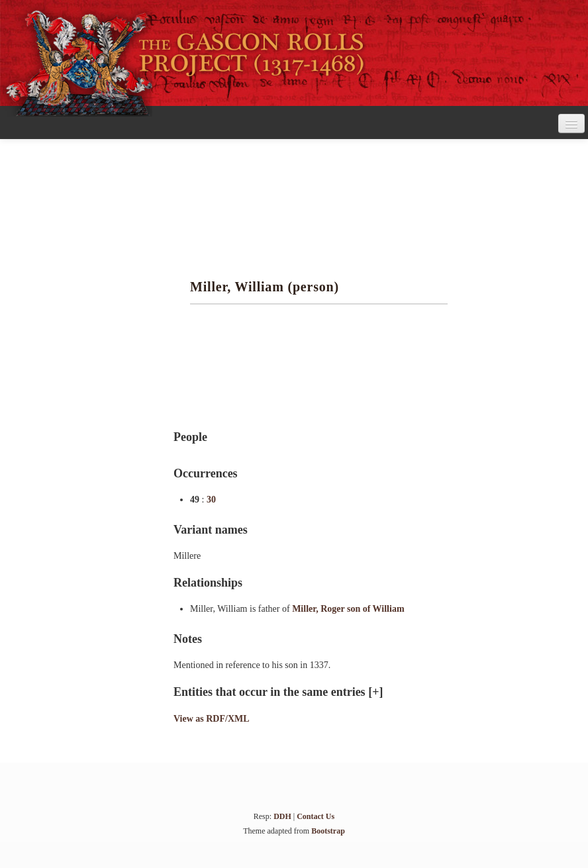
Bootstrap (328, 831)
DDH (282, 816)
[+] (375, 692)
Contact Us (316, 816)
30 (211, 500)
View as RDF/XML (212, 719)
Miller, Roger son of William (348, 609)
